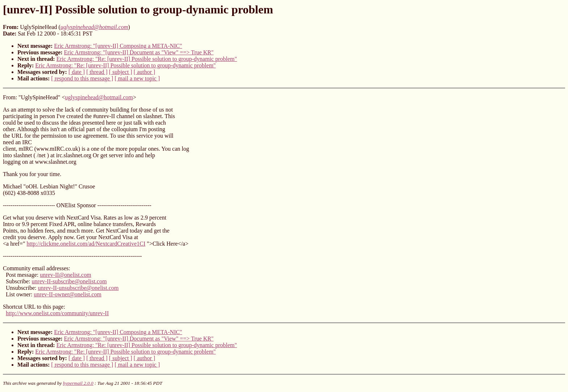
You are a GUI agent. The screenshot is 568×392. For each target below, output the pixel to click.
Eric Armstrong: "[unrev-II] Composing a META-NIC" (118, 46)
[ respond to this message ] (82, 78)
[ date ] (77, 72)
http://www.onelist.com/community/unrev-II (57, 313)
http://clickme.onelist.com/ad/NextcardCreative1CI (86, 244)
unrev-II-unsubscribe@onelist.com (78, 288)
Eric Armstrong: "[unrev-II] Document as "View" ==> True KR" (139, 52)
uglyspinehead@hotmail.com (99, 97)
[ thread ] (97, 72)
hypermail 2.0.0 (78, 383)
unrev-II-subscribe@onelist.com (69, 281)
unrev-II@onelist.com (65, 275)
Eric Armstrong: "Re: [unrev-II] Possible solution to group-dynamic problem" (147, 59)
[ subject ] (121, 72)
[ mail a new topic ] (137, 78)
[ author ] (145, 72)
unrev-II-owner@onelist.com (68, 294)
